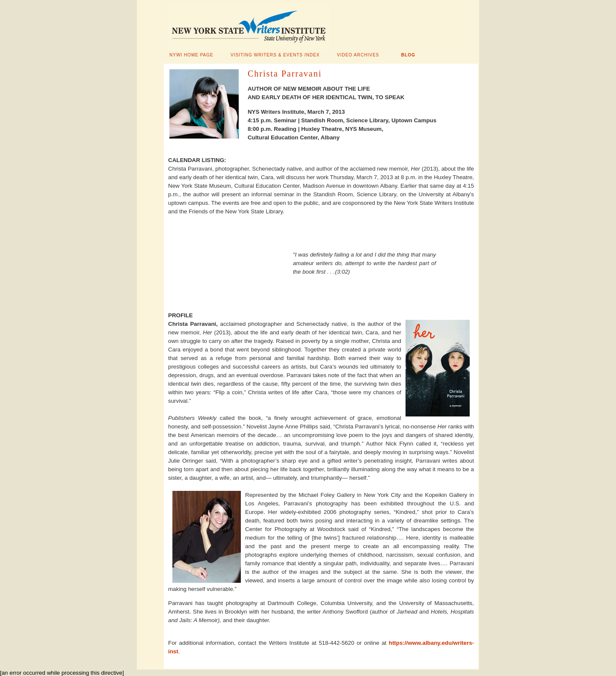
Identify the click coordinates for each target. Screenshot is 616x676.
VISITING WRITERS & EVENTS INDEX (275, 55)
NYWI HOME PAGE (191, 55)
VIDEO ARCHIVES (358, 55)
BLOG (408, 55)
